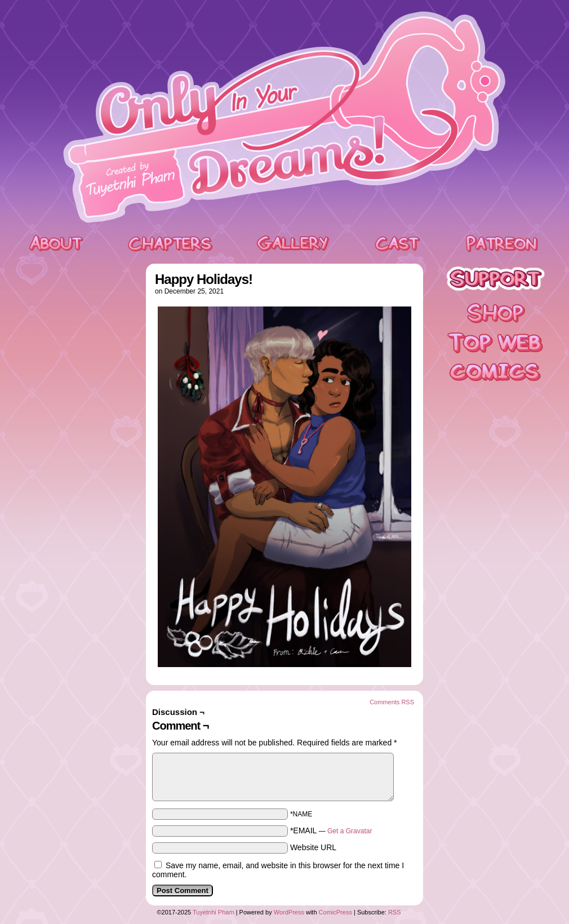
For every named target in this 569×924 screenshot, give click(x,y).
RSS (395, 912)
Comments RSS (392, 702)
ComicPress (335, 912)
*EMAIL (331, 830)
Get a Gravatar (350, 831)
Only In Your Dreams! (284, 117)
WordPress (289, 912)
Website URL (313, 847)
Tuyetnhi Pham (214, 912)
